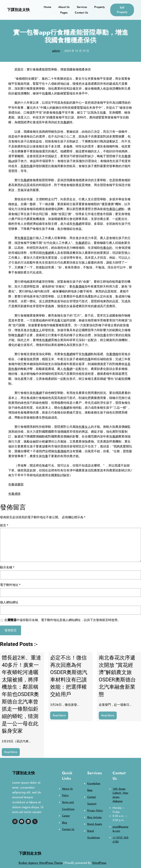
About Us (67, 789)
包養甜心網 (114, 209)
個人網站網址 (9, 602)
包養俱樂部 (16, 484)
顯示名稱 (7, 567)
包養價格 (78, 286)
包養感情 (14, 494)
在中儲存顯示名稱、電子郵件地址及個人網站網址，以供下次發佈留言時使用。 (62, 620)
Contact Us (68, 829)
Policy (65, 795)
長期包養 (27, 166)
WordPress (99, 863)
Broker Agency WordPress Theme (41, 863)
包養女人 (36, 330)
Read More (12, 753)
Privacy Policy (95, 810)
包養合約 (106, 248)
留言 (4, 525)
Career (66, 816)
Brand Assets (95, 824)
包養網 (65, 122)
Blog (65, 823)
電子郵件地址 (10, 585)
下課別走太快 (18, 10)
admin (56, 51)
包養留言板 (25, 238)
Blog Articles (94, 817)
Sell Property (122, 10)
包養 (45, 93)
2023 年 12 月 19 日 (77, 51)
